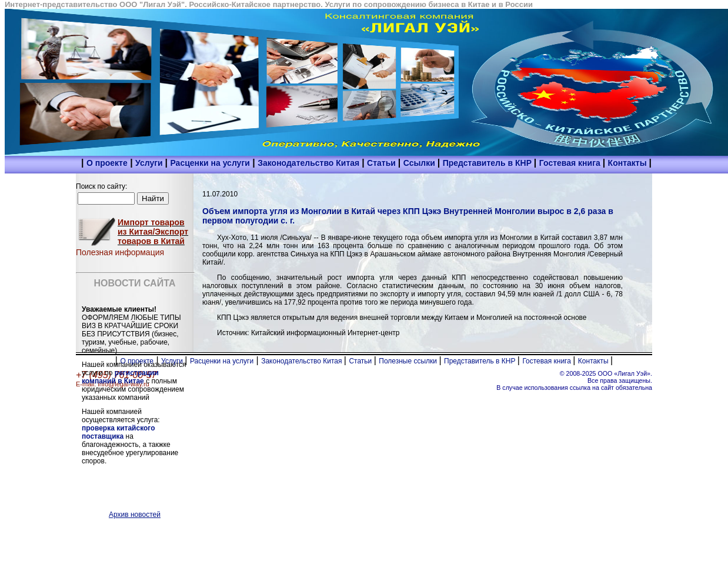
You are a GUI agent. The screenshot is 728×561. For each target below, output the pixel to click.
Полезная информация (120, 252)
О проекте (107, 163)
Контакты (629, 163)
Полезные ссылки (409, 361)
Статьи (383, 163)
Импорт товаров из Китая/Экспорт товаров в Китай (153, 232)
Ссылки (420, 163)
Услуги (150, 163)
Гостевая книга (571, 163)
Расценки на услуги (210, 163)
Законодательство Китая (310, 163)
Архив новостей (135, 515)
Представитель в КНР (488, 163)
